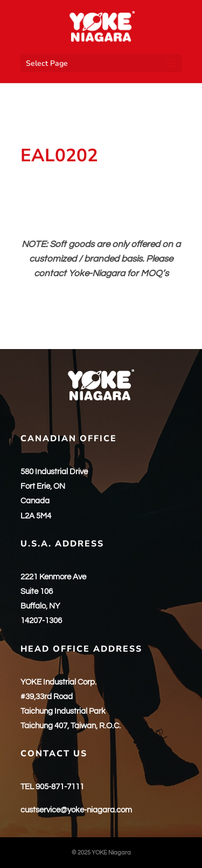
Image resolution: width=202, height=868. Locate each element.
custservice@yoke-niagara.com (76, 810)
